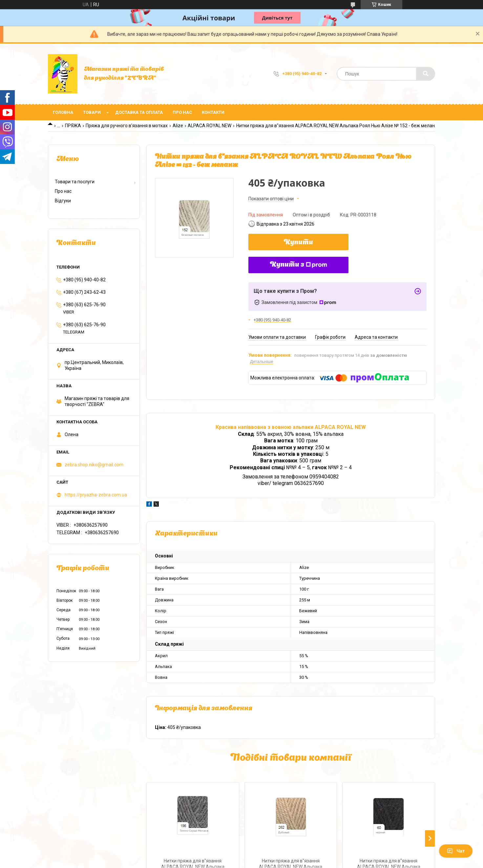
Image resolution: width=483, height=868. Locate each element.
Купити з (299, 265)
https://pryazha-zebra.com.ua (96, 495)
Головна (63, 112)
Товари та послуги (75, 182)
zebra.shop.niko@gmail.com (94, 465)
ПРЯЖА (73, 126)
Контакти (213, 112)
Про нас (182, 112)
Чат (456, 851)
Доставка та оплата (139, 112)
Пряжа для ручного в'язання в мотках (127, 126)
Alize (178, 126)
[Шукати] (426, 74)
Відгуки (63, 201)
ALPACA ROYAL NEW (210, 126)
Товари (92, 112)
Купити (298, 243)
